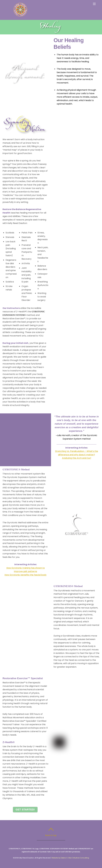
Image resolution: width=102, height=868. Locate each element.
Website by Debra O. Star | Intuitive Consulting (70, 858)
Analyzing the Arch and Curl (76, 458)
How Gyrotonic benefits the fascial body (25, 575)
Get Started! (25, 810)
